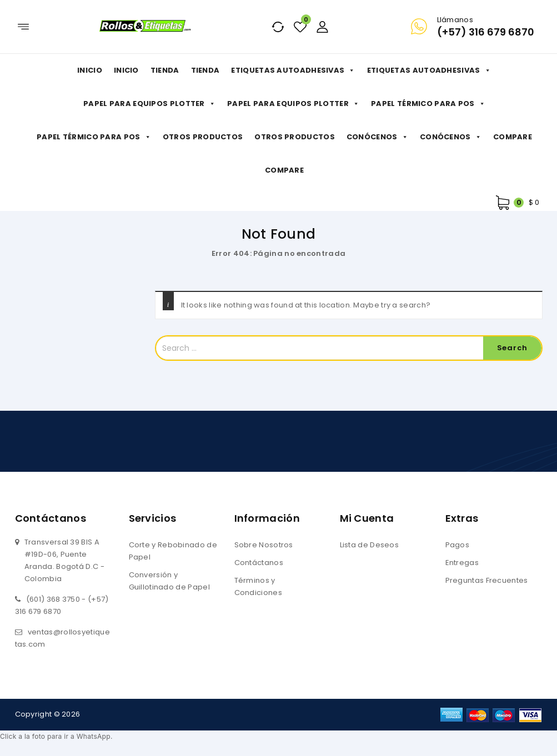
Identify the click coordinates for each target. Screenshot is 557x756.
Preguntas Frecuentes (487, 580)
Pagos (458, 545)
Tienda (165, 70)
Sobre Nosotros (264, 545)
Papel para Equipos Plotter (149, 104)
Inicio (90, 70)
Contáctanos (259, 563)
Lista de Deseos (370, 545)
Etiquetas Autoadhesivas (293, 70)
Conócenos (377, 137)
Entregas (462, 563)
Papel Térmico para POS (428, 104)
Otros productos (203, 137)
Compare (513, 137)
